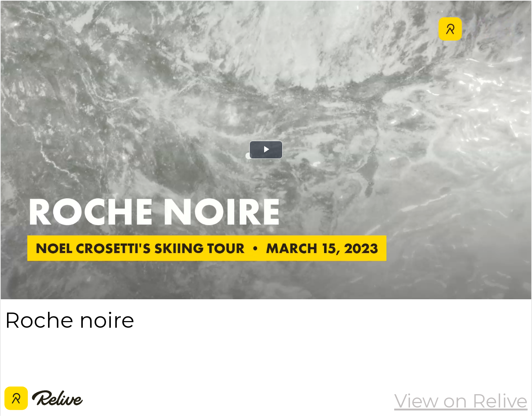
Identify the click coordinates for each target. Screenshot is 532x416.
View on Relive (461, 401)
